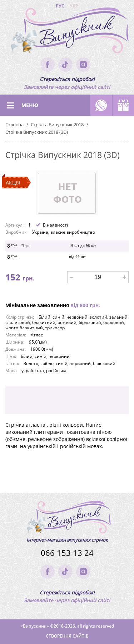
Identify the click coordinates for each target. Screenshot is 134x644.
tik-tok (65, 65)
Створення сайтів (67, 636)
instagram (83, 65)
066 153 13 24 (67, 553)
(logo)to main (67, 32)
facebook (48, 65)
